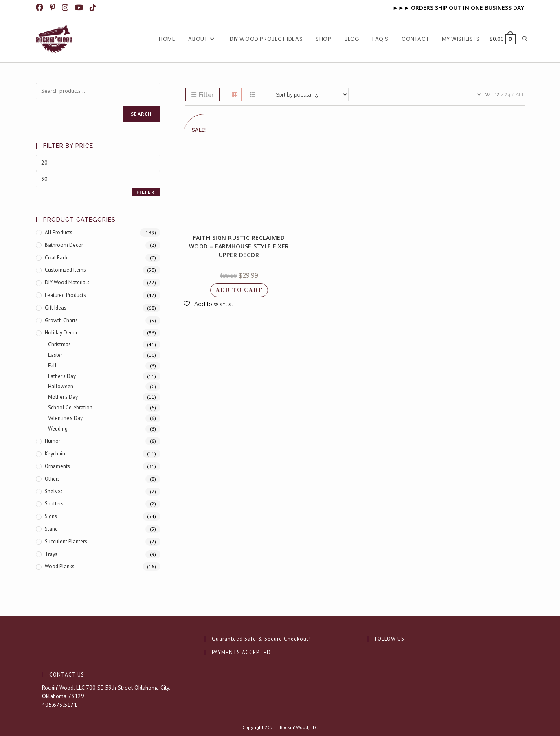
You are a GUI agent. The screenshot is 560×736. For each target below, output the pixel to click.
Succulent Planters (66, 542)
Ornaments (57, 466)
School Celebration (70, 408)
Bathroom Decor (64, 245)
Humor (53, 441)
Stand (51, 529)
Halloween (61, 386)
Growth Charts (61, 320)
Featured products (65, 295)
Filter (146, 192)
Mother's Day (63, 397)
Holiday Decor (61, 333)
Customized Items (65, 270)
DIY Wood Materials (67, 282)
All (520, 94)
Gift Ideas (56, 308)
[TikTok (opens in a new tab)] (94, 8)
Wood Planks (60, 566)
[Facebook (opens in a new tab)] (42, 8)
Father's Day (62, 376)
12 (497, 94)
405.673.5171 (59, 705)
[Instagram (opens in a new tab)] (66, 8)
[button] (208, 304)
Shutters (54, 504)
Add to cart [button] (239, 290)
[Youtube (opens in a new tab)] (80, 8)
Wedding (58, 429)
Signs (51, 516)
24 (508, 94)
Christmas (59, 344)
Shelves (54, 491)
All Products (59, 232)
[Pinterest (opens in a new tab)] (53, 8)
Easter (55, 355)
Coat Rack (56, 258)
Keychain (55, 454)
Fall (52, 366)
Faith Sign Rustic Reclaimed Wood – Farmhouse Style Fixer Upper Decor (239, 246)
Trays (51, 554)
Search (141, 114)
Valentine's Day (65, 418)
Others (52, 479)
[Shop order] (308, 94)
